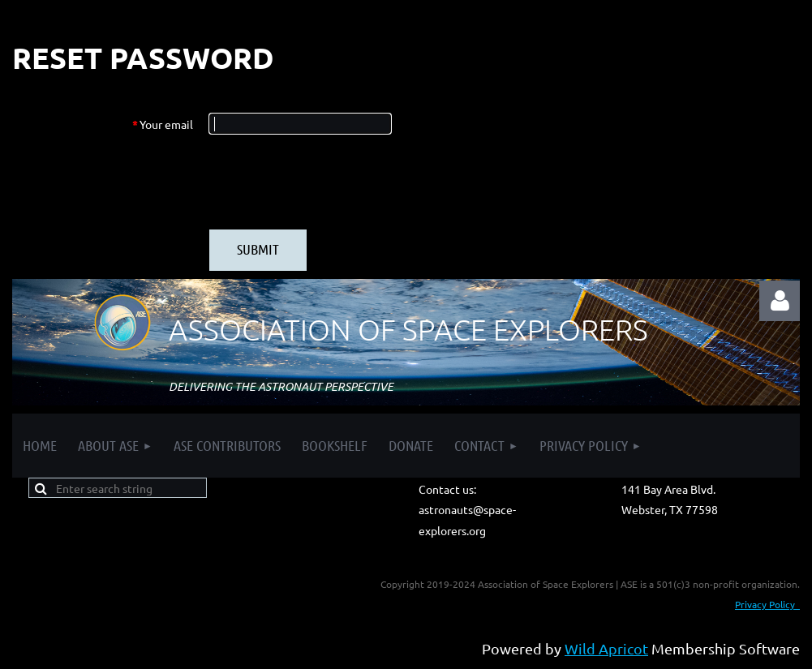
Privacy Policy (767, 604)
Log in (780, 301)
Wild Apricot (606, 648)
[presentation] (333, 182)
